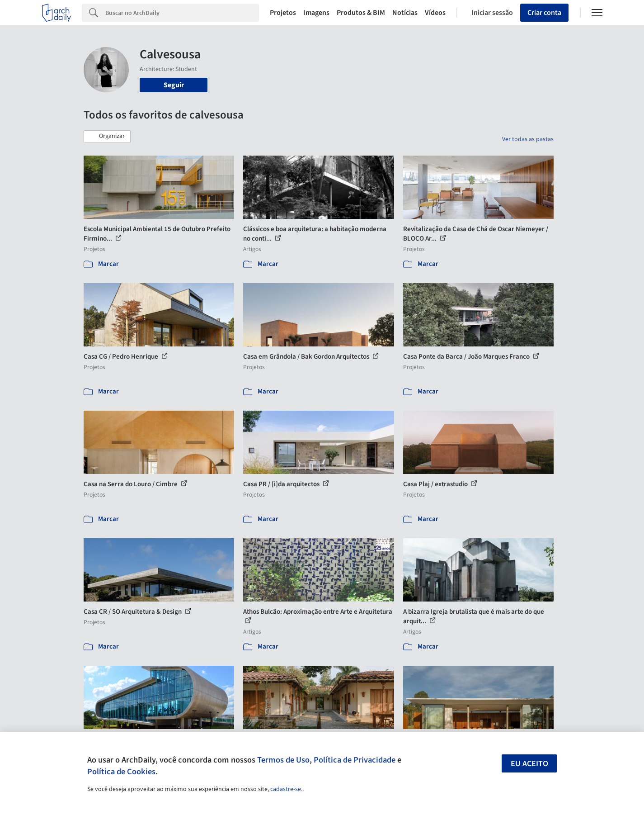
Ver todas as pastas (528, 139)
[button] (107, 137)
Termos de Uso (283, 760)
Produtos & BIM (361, 13)
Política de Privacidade (355, 760)
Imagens (316, 13)
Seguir (174, 85)
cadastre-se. (286, 789)
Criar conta (544, 13)
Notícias (405, 13)
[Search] (182, 13)
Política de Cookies (121, 772)
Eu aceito (529, 764)
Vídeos (435, 13)
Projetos (283, 13)
